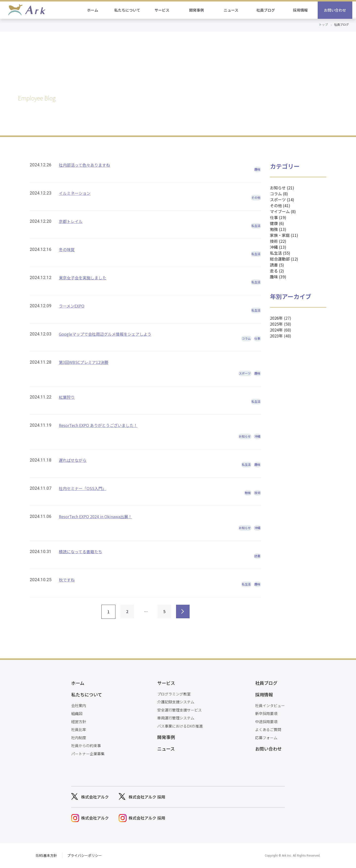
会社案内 (79, 705)
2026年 (276, 318)
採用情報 (304, 10)
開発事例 (200, 10)
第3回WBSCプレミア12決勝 (84, 362)
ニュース (235, 10)
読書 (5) (277, 265)
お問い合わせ (339, 10)
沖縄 (257, 436)
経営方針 (79, 722)
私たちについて (131, 10)
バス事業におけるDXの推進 (180, 726)
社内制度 (79, 738)
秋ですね (67, 580)
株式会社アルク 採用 (147, 797)
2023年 (276, 336)
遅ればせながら (73, 460)
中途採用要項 (266, 722)
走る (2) (277, 271)
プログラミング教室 (174, 694)
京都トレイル (71, 221)
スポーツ (245, 373)
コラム (246, 338)
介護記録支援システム (176, 702)
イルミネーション (75, 193)
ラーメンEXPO (72, 306)
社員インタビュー (270, 705)
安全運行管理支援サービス (179, 710)
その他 (256, 197)
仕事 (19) (278, 217)
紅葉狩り (67, 397)
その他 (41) (280, 205)
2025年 (276, 324)
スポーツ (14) (282, 200)
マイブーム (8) (283, 211)
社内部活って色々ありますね (84, 165)
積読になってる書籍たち (80, 552)
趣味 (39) (278, 277)
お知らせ (245, 436)
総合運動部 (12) (284, 259)
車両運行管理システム (176, 718)
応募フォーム (266, 738)
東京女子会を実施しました (83, 278)
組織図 (77, 713)
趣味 (257, 169)
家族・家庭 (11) (284, 235)
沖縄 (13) (278, 247)
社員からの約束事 (86, 746)
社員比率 (79, 729)
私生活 (256, 226)
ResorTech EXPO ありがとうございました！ (98, 425)
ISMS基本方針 (46, 855)
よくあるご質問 (268, 729)
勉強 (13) (278, 229)
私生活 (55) (280, 253)
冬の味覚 (67, 249)
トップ (323, 24)
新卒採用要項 (266, 713)
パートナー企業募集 (88, 754)
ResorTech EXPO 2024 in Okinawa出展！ (95, 516)
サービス (166, 10)
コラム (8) (279, 194)
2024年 (276, 330)
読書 (257, 556)
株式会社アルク (95, 797)
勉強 (248, 493)
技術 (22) (278, 241)
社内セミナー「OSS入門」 (83, 488)
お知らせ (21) (282, 188)
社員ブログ (270, 10)
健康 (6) (277, 223)
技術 (257, 493)
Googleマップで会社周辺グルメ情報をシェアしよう (105, 334)
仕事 (257, 338)
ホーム (97, 10)
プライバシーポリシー (85, 855)
